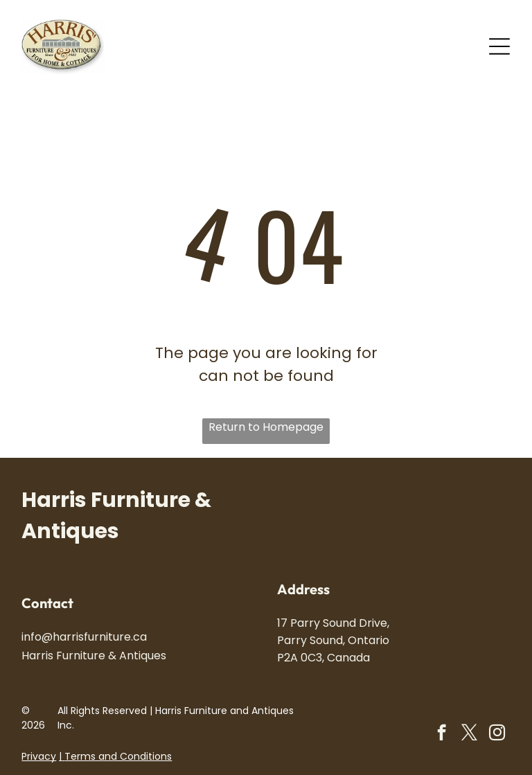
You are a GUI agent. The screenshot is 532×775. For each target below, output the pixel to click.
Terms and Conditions (118, 756)
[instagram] (497, 734)
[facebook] (442, 734)
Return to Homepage (266, 427)
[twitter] (469, 734)
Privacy (39, 756)
